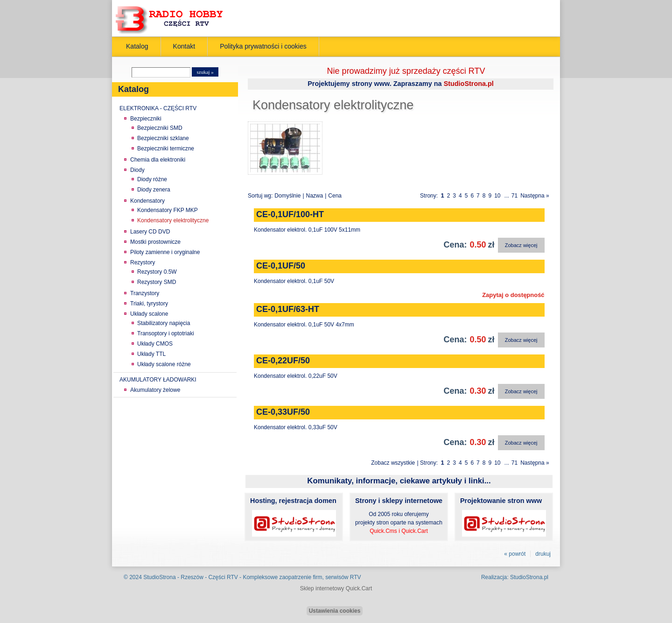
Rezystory (143, 262)
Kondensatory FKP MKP (168, 210)
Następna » (535, 196)
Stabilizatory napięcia (164, 323)
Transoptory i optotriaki (166, 333)
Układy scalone (149, 314)
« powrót (515, 554)
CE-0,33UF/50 (283, 412)
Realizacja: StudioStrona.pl (515, 577)
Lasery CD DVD (150, 232)
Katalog (137, 46)
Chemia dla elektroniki (158, 160)
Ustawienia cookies (335, 611)
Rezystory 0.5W (157, 272)
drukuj (543, 554)
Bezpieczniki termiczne (166, 149)
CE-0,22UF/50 (283, 361)
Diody (137, 170)
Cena (335, 196)
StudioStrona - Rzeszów (174, 577)
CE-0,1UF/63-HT (288, 309)
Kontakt (184, 46)
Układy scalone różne (164, 364)
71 (514, 196)
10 (497, 196)
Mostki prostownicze (155, 242)
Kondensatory (147, 201)
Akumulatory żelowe (155, 390)
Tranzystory (145, 293)
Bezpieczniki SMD (160, 128)
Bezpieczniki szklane (163, 138)
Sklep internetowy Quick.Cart (336, 588)
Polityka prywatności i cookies (263, 46)
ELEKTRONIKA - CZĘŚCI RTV (158, 108)
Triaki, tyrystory (149, 304)
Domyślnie (287, 196)
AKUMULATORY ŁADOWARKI (158, 380)
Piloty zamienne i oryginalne (165, 252)
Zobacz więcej (521, 245)
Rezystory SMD (157, 282)
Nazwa (315, 196)
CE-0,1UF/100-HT (290, 214)
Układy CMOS (155, 344)
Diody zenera (154, 190)
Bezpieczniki (146, 119)
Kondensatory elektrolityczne (173, 220)
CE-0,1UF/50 (281, 266)
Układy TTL (151, 354)
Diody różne (152, 179)
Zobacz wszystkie (393, 463)
